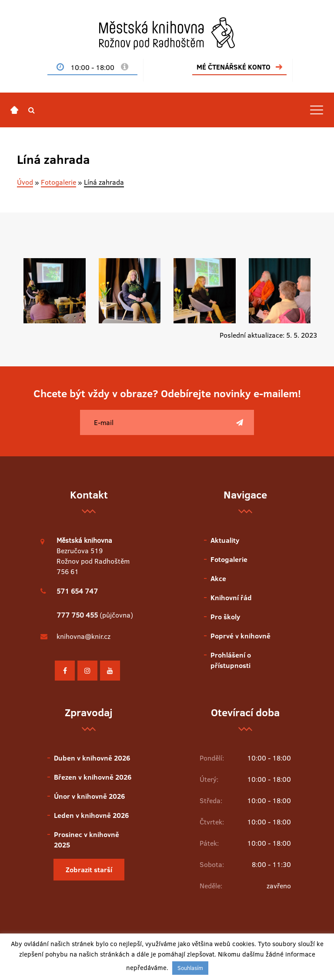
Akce (218, 578)
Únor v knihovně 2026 (89, 796)
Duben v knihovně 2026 (92, 758)
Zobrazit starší (89, 870)
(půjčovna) (95, 615)
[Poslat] (240, 422)
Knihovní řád (231, 598)
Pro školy (225, 617)
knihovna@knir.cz (83, 636)
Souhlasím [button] (190, 968)
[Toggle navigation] (317, 110)
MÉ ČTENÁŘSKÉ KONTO (234, 67)
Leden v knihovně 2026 (91, 815)
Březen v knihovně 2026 (93, 777)
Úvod (25, 182)
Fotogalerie (58, 182)
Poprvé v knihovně (240, 636)
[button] (32, 110)
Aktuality (225, 540)
